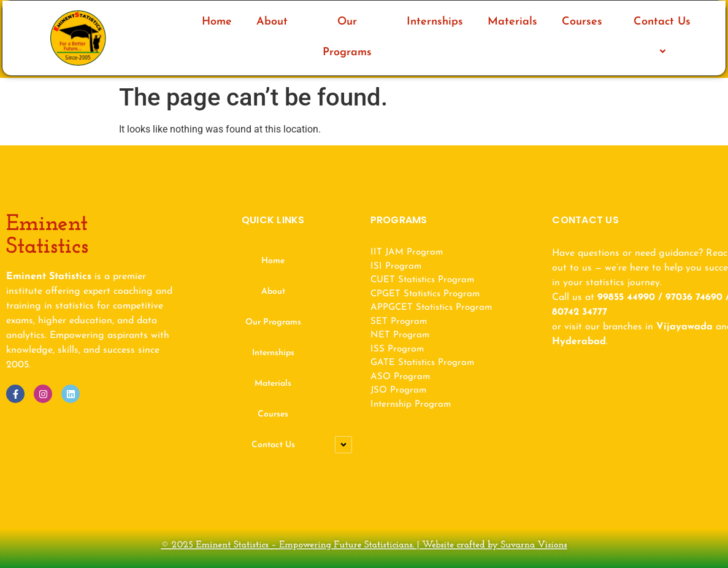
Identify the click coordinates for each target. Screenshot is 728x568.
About (272, 22)
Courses (582, 22)
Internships (435, 22)
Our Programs (347, 37)
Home (217, 22)
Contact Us (664, 37)
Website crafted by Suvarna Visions (467, 546)
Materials (512, 22)
